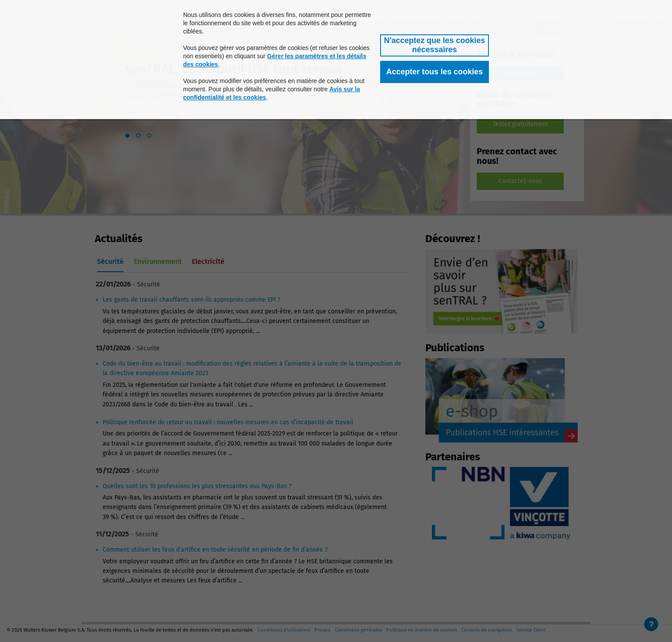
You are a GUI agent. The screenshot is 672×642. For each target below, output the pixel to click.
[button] (435, 45)
